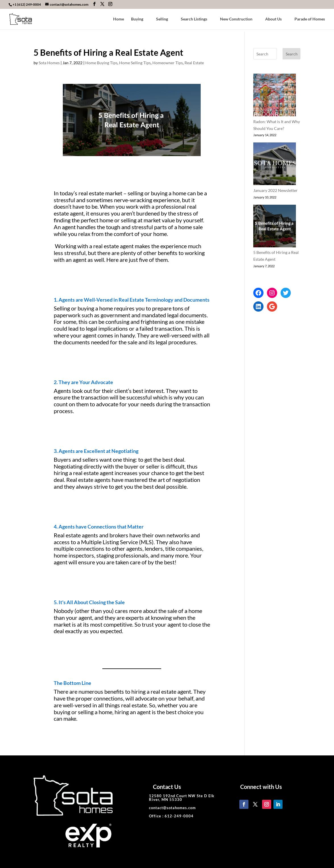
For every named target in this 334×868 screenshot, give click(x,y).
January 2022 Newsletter (275, 190)
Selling (162, 19)
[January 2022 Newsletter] (275, 165)
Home (119, 19)
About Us (273, 19)
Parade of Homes (310, 19)
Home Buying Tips (101, 63)
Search (292, 54)
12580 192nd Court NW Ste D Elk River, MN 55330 (182, 798)
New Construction (236, 19)
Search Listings (194, 19)
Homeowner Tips (168, 63)
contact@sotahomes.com (172, 808)
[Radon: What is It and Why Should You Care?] (275, 96)
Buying (137, 19)
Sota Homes (49, 63)
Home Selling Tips (135, 63)
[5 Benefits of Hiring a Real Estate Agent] (275, 227)
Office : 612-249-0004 (171, 816)
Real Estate (194, 63)
